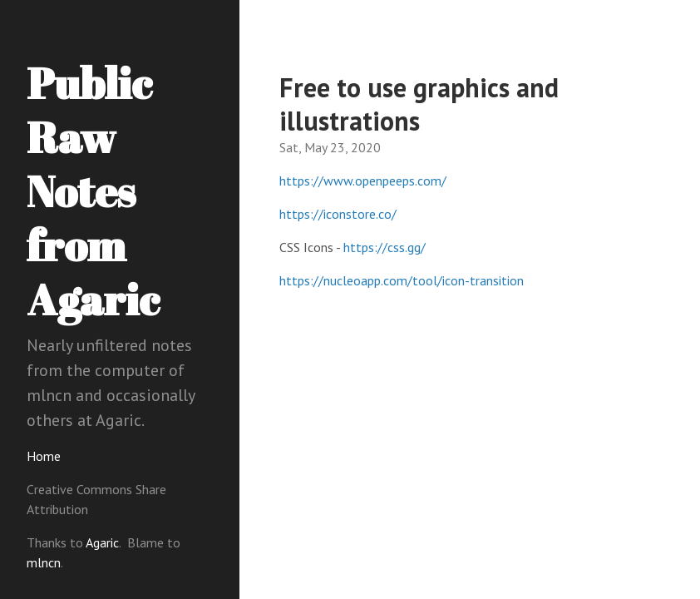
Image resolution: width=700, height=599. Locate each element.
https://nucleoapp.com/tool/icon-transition (402, 280)
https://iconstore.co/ (338, 214)
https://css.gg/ (385, 247)
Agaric (102, 542)
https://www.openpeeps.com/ (363, 181)
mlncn (44, 562)
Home (44, 456)
